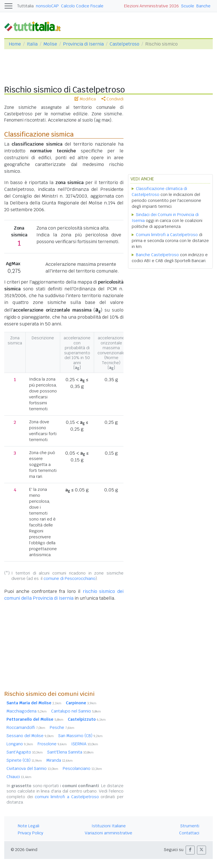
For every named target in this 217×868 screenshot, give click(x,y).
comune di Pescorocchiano (70, 578)
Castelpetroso (124, 44)
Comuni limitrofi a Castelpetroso (167, 235)
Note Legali (29, 826)
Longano (20, 744)
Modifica (85, 99)
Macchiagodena (27, 711)
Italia (32, 44)
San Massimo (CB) (80, 736)
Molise (50, 44)
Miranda (59, 760)
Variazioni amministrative (108, 833)
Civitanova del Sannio (32, 768)
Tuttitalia (25, 6)
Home (15, 44)
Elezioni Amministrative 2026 (151, 6)
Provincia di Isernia (83, 44)
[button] (190, 850)
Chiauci (19, 777)
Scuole (188, 6)
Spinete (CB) (24, 760)
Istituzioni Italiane (109, 826)
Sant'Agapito (25, 752)
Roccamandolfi (26, 727)
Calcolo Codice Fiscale (82, 6)
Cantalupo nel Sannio (76, 711)
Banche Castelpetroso (157, 255)
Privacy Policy (31, 833)
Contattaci (189, 833)
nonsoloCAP (47, 6)
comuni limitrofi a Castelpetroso (67, 797)
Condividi (112, 99)
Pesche (62, 727)
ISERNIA (85, 744)
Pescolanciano (82, 768)
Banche (203, 6)
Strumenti (190, 826)
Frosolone (52, 744)
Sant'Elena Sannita (70, 752)
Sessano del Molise (30, 736)
